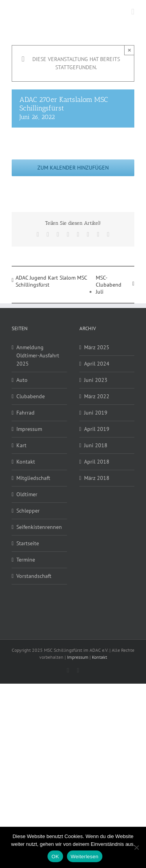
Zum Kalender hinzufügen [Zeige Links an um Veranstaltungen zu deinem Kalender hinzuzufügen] (73, 168)
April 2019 (97, 429)
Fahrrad (26, 413)
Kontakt (26, 462)
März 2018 (97, 478)
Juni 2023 (96, 380)
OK (55, 857)
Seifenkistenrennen (39, 527)
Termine (26, 560)
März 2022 (97, 396)
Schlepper (28, 511)
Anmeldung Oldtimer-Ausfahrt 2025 (38, 355)
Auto (22, 380)
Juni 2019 (96, 413)
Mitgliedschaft (33, 478)
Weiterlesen (85, 857)
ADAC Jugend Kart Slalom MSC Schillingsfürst (51, 281)
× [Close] (129, 50)
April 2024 (97, 364)
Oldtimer (27, 494)
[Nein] (136, 847)
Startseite (28, 543)
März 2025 (97, 347)
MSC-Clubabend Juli (109, 285)
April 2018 (97, 462)
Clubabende (31, 396)
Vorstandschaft (34, 576)
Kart (21, 445)
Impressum (29, 429)
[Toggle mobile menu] (133, 12)
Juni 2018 (96, 445)
